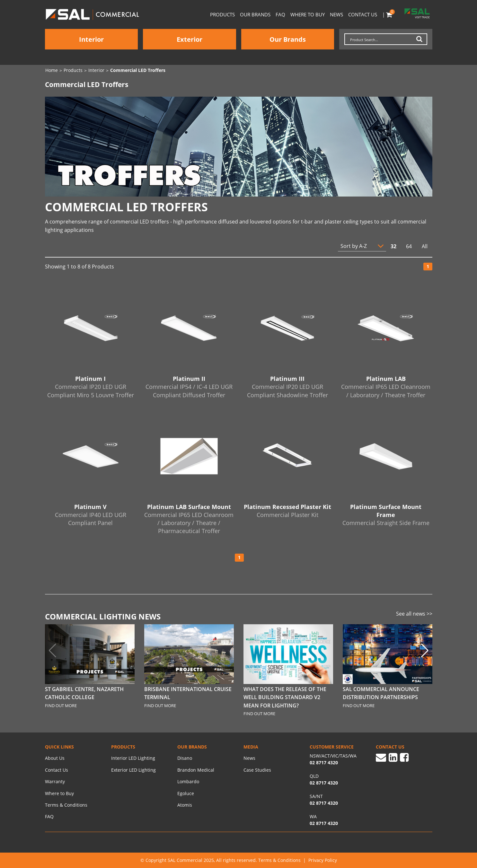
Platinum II (189, 387)
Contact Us (363, 14)
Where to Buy (308, 14)
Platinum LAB (386, 387)
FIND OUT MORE (61, 706)
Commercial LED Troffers (138, 70)
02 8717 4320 (324, 823)
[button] (425, 651)
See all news (411, 614)
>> (429, 614)
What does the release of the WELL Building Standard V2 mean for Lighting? (285, 697)
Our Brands (255, 14)
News (336, 14)
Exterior (190, 39)
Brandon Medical (196, 770)
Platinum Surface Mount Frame (386, 515)
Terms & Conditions (66, 805)
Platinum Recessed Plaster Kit (288, 511)
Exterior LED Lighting (133, 770)
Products (222, 14)
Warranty (55, 781)
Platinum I (91, 387)
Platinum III (288, 387)
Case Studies (257, 770)
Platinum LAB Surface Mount (189, 519)
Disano (185, 758)
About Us (55, 758)
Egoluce (186, 793)
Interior (91, 39)
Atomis (185, 805)
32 (393, 246)
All (425, 246)
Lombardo (188, 781)
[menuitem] (73, 758)
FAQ (280, 14)
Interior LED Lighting (133, 758)
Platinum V (91, 515)
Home (52, 70)
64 (409, 246)
